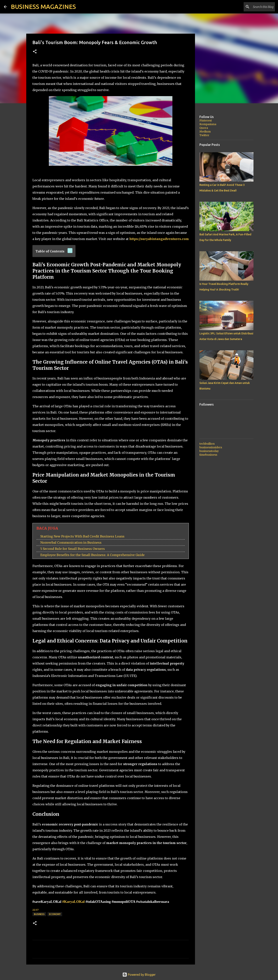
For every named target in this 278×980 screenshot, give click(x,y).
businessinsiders (211, 447)
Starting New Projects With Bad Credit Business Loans (82, 536)
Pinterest (206, 120)
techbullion (207, 444)
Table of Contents (50, 251)
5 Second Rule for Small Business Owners (73, 549)
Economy (55, 914)
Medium (205, 132)
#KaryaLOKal (73, 902)
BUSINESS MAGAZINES (43, 7)
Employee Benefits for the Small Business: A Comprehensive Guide (92, 555)
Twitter (204, 135)
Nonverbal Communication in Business (71, 543)
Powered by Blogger (139, 975)
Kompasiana (208, 124)
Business (39, 914)
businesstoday (209, 451)
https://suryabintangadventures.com (159, 239)
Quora (204, 128)
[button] (35, 52)
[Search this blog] (255, 7)
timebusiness (208, 455)
